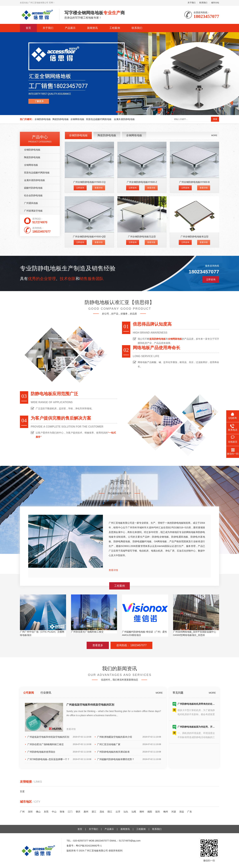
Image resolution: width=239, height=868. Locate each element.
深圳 (30, 812)
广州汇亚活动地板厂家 (129, 744)
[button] (119, 112)
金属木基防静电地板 (124, 119)
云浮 (118, 812)
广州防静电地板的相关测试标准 (129, 752)
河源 (174, 812)
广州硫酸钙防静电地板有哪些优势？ (129, 759)
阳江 (110, 812)
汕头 (126, 812)
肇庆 (78, 812)
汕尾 (134, 812)
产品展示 (70, 28)
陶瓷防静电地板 (61, 119)
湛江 (94, 812)
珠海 (62, 812)
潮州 (142, 812)
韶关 (158, 812)
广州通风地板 (31, 203)
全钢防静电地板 (43, 119)
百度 (22, 791)
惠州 (86, 812)
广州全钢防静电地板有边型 (195, 237)
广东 (190, 812)
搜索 (215, 119)
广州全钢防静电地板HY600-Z (142, 182)
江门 (70, 812)
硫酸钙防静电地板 (33, 188)
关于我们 (192, 3)
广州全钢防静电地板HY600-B (194, 182)
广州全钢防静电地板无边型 (142, 237)
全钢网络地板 (77, 119)
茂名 (102, 812)
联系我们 (203, 3)
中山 (54, 812)
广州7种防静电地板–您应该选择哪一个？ (59, 759)
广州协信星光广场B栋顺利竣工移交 (59, 744)
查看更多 (98, 645)
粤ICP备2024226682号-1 (89, 846)
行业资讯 (46, 693)
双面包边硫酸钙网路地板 (99, 119)
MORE (214, 135)
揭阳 (150, 812)
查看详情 (99, 188)
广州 (22, 812)
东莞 (46, 812)
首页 (28, 28)
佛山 (38, 812)
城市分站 (215, 3)
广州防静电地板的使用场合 (59, 752)
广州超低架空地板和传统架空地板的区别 (90, 705)
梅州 (166, 812)
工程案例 (115, 28)
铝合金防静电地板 (33, 195)
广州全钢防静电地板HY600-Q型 (89, 237)
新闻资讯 (92, 28)
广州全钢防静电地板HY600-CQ (89, 182)
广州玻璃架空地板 (33, 211)
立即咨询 (80, 188)
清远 (182, 812)
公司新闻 (29, 693)
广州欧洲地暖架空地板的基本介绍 (129, 737)
